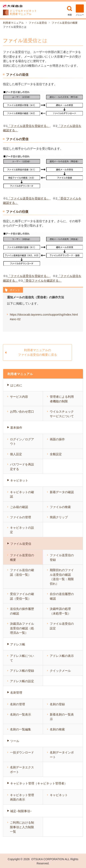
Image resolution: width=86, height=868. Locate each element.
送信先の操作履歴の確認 (22, 611)
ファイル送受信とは (15, 27)
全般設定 (56, 454)
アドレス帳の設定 (22, 681)
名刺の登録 (57, 704)
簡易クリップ (59, 517)
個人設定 (16, 454)
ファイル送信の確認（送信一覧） (22, 572)
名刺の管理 (17, 704)
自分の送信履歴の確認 (62, 596)
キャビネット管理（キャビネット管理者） (39, 783)
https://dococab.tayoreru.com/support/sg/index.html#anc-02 (44, 317)
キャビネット (19, 480)
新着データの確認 (62, 492)
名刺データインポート (62, 755)
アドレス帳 (18, 644)
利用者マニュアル (13, 23)
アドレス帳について (22, 658)
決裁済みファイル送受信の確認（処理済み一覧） (22, 628)
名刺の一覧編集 (20, 729)
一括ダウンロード (22, 752)
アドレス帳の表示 (62, 656)
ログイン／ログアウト (22, 442)
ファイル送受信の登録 (62, 557)
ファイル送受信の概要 (65, 23)
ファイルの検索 (60, 507)
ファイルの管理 (20, 517)
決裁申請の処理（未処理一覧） (60, 611)
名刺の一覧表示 (20, 714)
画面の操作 (57, 439)
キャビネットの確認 (22, 494)
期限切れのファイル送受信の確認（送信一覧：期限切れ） (62, 577)
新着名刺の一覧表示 (62, 717)
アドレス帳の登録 (22, 671)
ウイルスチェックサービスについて (62, 414)
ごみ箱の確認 (19, 507)
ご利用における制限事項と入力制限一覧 (22, 827)
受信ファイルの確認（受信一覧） (22, 596)
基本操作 (16, 428)
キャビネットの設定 (22, 530)
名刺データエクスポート (22, 770)
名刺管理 (16, 693)
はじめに (16, 385)
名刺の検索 (57, 729)
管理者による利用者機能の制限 (62, 399)
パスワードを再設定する (22, 467)
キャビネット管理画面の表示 (22, 797)
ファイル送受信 (38, 23)
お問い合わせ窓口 (22, 412)
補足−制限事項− (21, 811)
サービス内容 (19, 397)
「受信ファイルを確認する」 (42, 281)
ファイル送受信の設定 (62, 626)
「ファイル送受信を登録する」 (29, 126)
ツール (15, 741)
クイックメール (60, 671)
